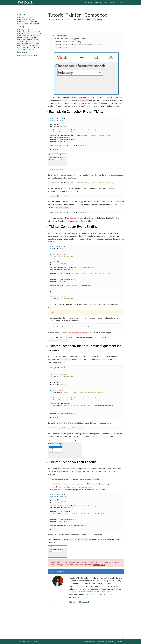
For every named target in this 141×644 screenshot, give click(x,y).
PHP (19, 43)
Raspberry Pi (30, 49)
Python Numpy (22, 22)
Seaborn (20, 38)
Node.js (37, 43)
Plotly (38, 36)
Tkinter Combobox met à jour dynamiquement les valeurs (77, 45)
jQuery (36, 39)
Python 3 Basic (22, 18)
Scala (23, 49)
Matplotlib (34, 22)
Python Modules (22, 20)
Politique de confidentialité (105, 641)
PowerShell (36, 32)
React (33, 41)
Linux (31, 38)
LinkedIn (73, 602)
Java (26, 43)
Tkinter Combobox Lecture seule (67, 48)
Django (19, 36)
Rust (25, 45)
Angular (28, 41)
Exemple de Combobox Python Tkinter (70, 39)
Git (29, 22)
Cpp (19, 39)
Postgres (34, 47)
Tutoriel (88, 2)
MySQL (19, 47)
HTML (23, 39)
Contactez (119, 641)
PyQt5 (19, 23)
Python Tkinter (22, 32)
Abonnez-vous (99, 565)
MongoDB (26, 47)
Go (23, 43)
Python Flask (37, 34)
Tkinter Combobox (94, 19)
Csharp (19, 45)
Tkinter (30, 18)
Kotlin (31, 43)
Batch (30, 32)
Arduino (35, 45)
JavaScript (31, 20)
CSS (38, 41)
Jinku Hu (54, 19)
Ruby (29, 45)
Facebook (84, 602)
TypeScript (20, 41)
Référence (110, 2)
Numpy (30, 34)
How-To (99, 2)
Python (30, 30)
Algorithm (36, 23)
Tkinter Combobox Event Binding (67, 42)
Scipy (35, 55)
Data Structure (27, 23)
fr (120, 2)
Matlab (26, 38)
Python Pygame (22, 30)
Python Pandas (22, 34)
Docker (33, 36)
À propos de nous (90, 641)
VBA (19, 49)
